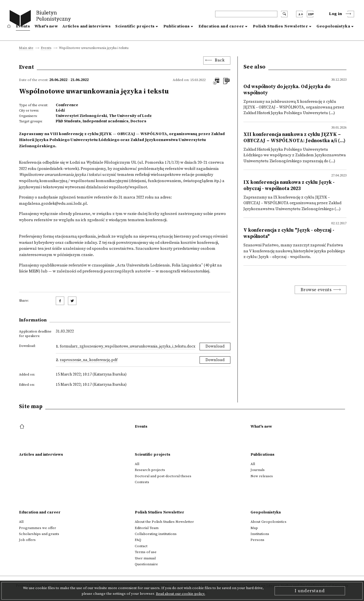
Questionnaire (146, 564)
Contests (142, 482)
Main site (26, 48)
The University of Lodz (130, 116)
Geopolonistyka (333, 26)
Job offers (27, 540)
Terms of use (146, 552)
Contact (141, 546)
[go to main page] (41, 19)
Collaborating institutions (156, 534)
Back (220, 60)
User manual (145, 558)
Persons (257, 540)
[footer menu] (23, 427)
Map (254, 528)
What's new (46, 26)
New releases (262, 476)
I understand (310, 591)
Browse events (316, 290)
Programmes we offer (38, 528)
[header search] (246, 14)
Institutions (260, 534)
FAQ (138, 540)
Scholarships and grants (39, 534)
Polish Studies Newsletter (281, 26)
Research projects (150, 470)
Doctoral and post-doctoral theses (163, 476)
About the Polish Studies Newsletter (164, 522)
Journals (258, 470)
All (137, 464)
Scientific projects (135, 26)
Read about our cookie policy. (181, 594)
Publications (177, 26)
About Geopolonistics (268, 522)
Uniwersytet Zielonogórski (81, 116)
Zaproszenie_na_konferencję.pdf (89, 360)
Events (23, 26)
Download (215, 346)
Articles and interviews (86, 26)
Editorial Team (147, 528)
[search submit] (284, 14)
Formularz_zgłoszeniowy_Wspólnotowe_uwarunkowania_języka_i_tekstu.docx (128, 346)
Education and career (221, 26)
